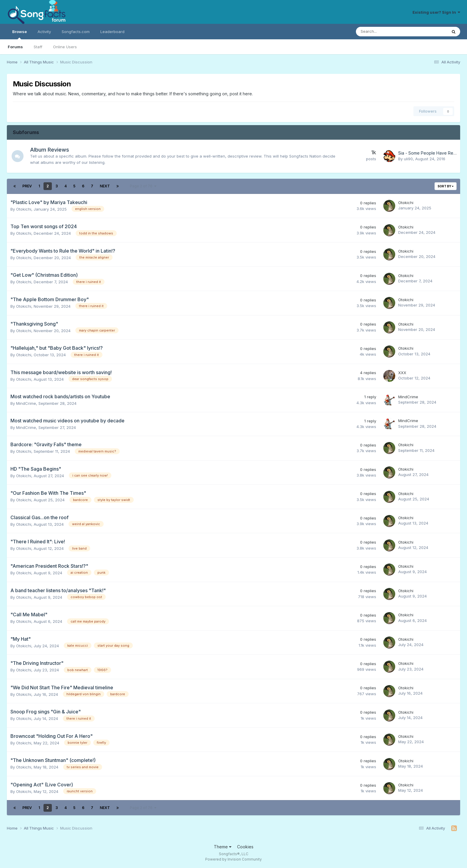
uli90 (408, 159)
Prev (27, 186)
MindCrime (26, 403)
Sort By (446, 186)
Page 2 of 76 (143, 186)
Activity (44, 32)
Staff (38, 47)
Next (105, 186)
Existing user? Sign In (436, 12)
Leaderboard (112, 32)
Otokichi (24, 209)
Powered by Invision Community (233, 859)
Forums (15, 47)
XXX (402, 373)
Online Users (65, 47)
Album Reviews (50, 150)
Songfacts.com (76, 32)
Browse (20, 34)
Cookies (245, 847)
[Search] (386, 32)
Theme (223, 847)
